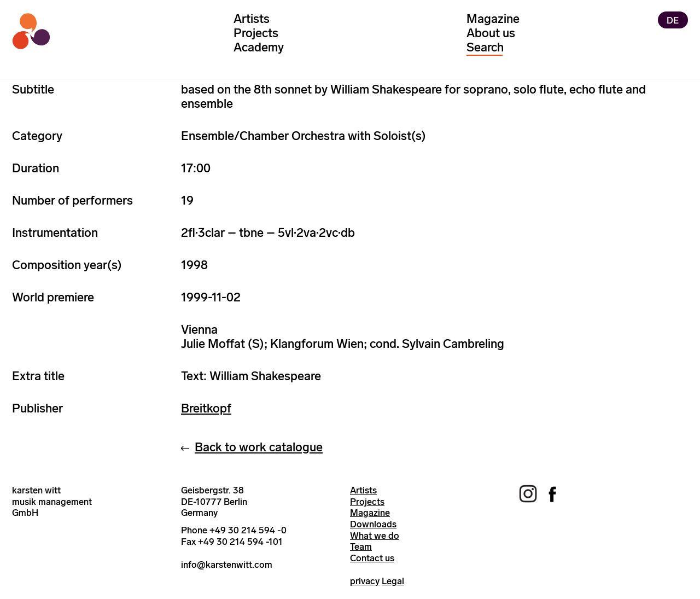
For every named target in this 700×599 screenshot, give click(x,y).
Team (361, 546)
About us (491, 33)
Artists (252, 19)
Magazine (493, 19)
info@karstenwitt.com (227, 565)
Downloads (373, 524)
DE (673, 20)
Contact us (372, 558)
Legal (393, 581)
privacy (365, 581)
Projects (256, 33)
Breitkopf (206, 408)
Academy (259, 47)
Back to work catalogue (259, 447)
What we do (375, 536)
